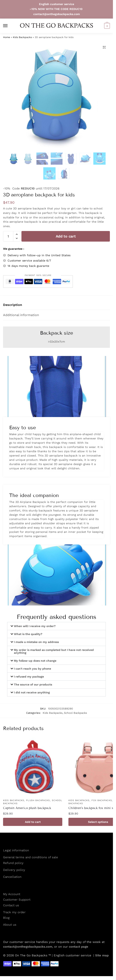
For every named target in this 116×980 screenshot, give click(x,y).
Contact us (11, 905)
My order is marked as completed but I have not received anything (54, 651)
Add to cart (66, 236)
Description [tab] (13, 305)
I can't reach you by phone (32, 669)
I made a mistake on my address (36, 642)
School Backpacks (75, 713)
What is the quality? (28, 634)
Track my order (14, 912)
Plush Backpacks (38, 800)
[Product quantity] (8, 236)
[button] (107, 26)
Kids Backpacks (22, 37)
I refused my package (29, 677)
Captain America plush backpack (27, 808)
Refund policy (13, 863)
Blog (6, 918)
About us (10, 925)
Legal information (16, 850)
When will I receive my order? (35, 626)
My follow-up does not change (35, 661)
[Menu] (9, 26)
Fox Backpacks (102, 800)
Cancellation (12, 877)
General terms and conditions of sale (31, 857)
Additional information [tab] (21, 315)
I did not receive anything (32, 692)
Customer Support (17, 900)
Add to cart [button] (33, 822)
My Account (12, 894)
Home (7, 37)
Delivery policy (14, 870)
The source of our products (33, 684)
